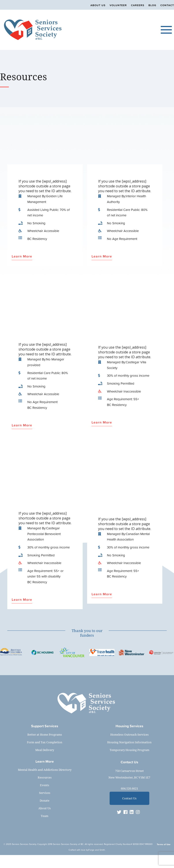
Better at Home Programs (45, 735)
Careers (138, 5)
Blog (152, 5)
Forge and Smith (97, 850)
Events (45, 785)
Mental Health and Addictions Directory (45, 770)
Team (45, 816)
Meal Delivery (45, 750)
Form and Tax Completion (45, 742)
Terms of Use (164, 844)
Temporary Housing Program (129, 750)
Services (45, 793)
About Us (98, 5)
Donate (45, 800)
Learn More (22, 257)
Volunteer (118, 5)
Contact (167, 5)
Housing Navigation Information (129, 742)
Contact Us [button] (129, 798)
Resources (45, 777)
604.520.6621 (129, 788)
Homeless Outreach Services (129, 735)
